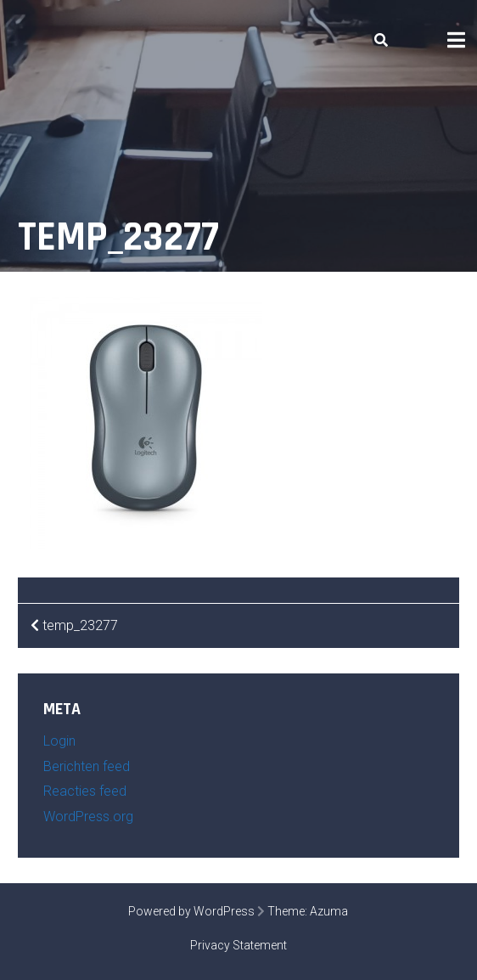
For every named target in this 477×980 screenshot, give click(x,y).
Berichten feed (87, 766)
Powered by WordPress (191, 911)
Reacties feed (85, 791)
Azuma (329, 911)
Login (59, 741)
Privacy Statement (238, 945)
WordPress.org (88, 817)
